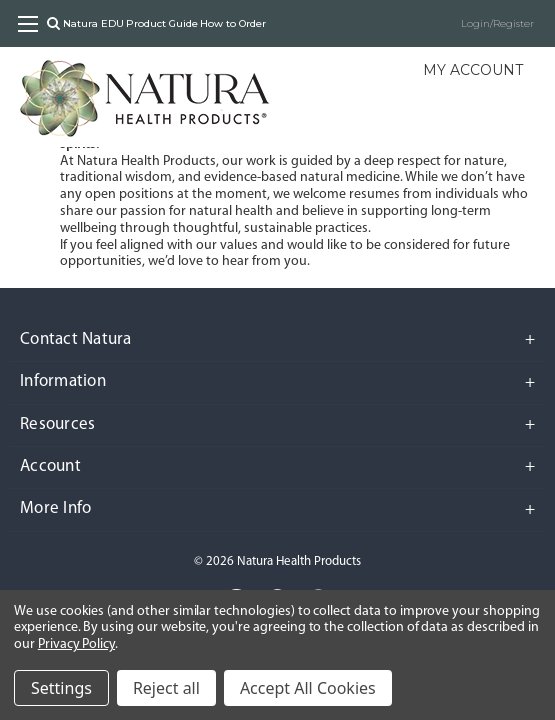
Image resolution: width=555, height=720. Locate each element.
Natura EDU (93, 23)
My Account (473, 70)
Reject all (166, 688)
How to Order (233, 23)
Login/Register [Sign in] (497, 23)
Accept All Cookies (308, 688)
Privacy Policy (76, 644)
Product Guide (162, 23)
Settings (61, 688)
